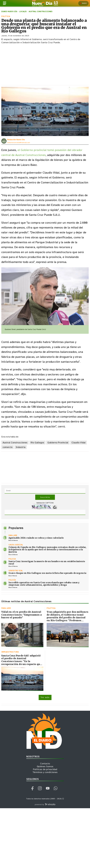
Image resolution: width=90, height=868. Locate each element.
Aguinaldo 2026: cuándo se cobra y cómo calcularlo (36, 538)
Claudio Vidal (79, 443)
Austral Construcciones (15, 443)
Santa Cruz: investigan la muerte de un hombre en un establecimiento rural (47, 563)
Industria (21, 447)
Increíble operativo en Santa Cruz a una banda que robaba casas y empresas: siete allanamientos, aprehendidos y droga (44, 584)
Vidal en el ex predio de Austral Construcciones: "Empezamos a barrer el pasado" (21, 615)
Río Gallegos (37, 443)
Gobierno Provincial (58, 443)
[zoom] (45, 111)
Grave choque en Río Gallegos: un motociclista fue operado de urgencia (47, 573)
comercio (8, 447)
